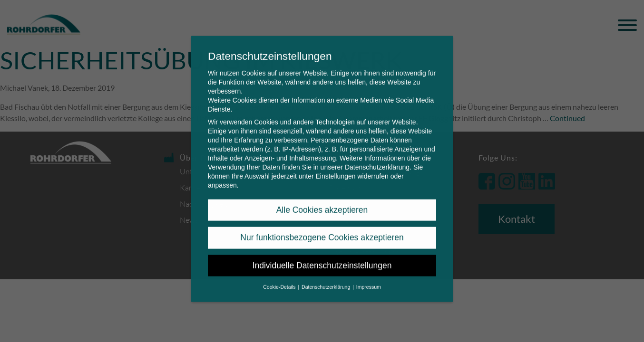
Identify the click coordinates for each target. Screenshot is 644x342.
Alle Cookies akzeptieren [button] (322, 203)
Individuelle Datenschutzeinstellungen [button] (322, 258)
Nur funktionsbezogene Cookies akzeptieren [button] (322, 230)
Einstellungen (335, 169)
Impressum (369, 280)
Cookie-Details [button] (280, 280)
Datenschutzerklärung (377, 160)
